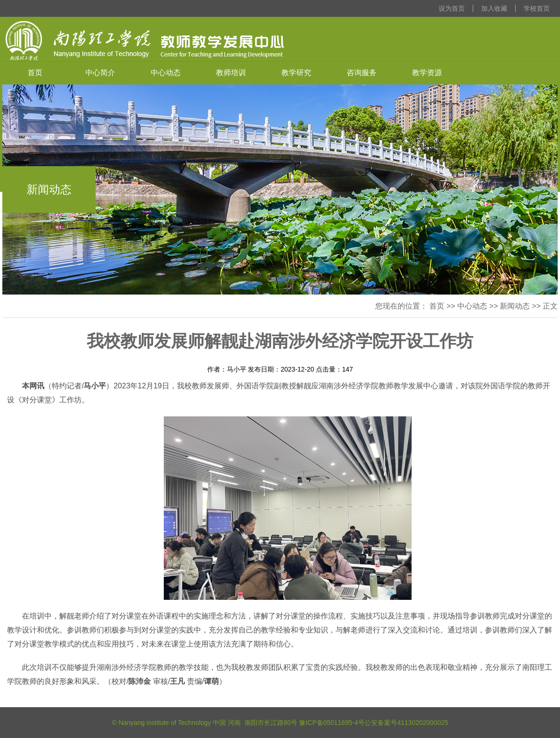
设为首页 (452, 8)
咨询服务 (362, 73)
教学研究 (296, 73)
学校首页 (537, 8)
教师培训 (231, 73)
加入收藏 (494, 8)
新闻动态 (515, 306)
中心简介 (100, 73)
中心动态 (166, 73)
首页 (35, 73)
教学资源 (427, 73)
